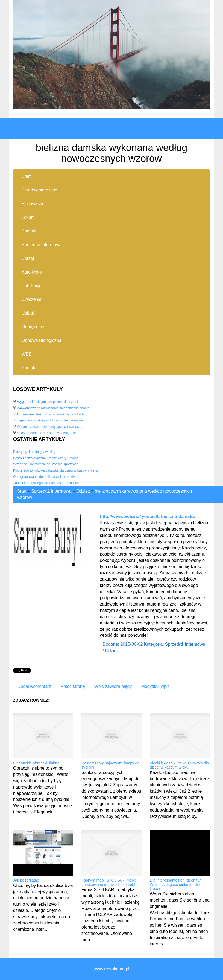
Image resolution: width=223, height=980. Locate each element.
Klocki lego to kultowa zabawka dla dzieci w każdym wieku (55, 470)
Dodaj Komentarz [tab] (34, 686)
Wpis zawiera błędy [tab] (113, 686)
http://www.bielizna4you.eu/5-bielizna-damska (147, 517)
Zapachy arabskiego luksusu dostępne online (50, 420)
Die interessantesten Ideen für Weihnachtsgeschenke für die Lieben (175, 884)
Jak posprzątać (26, 880)
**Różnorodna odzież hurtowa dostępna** (47, 433)
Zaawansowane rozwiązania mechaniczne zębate (53, 408)
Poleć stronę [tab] (73, 686)
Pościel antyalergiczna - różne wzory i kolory (45, 458)
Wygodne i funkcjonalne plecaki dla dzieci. (48, 402)
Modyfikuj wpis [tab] (155, 686)
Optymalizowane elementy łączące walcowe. (50, 427)
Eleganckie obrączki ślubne (36, 763)
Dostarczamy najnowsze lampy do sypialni (110, 765)
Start (22, 491)
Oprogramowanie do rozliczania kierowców (44, 477)
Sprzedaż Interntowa (52, 491)
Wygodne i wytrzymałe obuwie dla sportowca (46, 464)
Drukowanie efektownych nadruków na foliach (50, 414)
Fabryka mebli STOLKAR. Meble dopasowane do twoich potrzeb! (109, 882)
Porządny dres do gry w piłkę (34, 452)
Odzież (83, 491)
